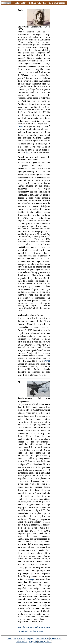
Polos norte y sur (42, 627)
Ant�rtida (24, 631)
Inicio (9, 638)
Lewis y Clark (44, 641)
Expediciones (19, 638)
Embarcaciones (37, 631)
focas (28, 152)
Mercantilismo (42, 638)
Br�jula (33, 641)
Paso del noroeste (26, 627)
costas (20, 126)
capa (32, 579)
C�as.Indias (22, 641)
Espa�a (31, 638)
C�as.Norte (56, 638)
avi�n (47, 361)
